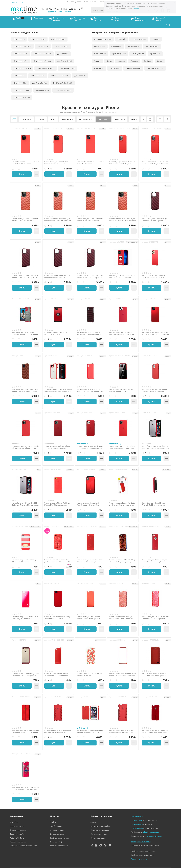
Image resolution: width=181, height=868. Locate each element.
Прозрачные (155, 48)
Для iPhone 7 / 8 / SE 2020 (63, 77)
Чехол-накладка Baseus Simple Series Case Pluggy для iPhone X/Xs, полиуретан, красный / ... (90, 384)
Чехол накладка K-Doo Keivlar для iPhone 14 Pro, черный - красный (25, 271)
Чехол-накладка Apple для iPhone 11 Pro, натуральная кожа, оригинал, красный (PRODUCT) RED (58, 441)
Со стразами (115, 62)
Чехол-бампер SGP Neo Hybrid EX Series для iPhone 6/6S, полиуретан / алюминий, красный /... (25, 498)
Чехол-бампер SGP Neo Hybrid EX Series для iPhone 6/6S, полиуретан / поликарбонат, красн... (155, 441)
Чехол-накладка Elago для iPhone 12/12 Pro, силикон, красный (154, 384)
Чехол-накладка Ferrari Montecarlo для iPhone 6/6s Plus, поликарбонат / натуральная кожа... (155, 725)
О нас (86, 2)
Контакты (93, 2)
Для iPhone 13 (63, 48)
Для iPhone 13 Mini (65, 55)
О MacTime (14, 816)
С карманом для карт (155, 62)
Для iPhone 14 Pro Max (42, 48)
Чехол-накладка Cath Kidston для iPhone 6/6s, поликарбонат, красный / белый (90, 669)
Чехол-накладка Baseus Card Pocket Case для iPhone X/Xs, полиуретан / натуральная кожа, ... (90, 498)
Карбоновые (116, 40)
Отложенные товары (99, 828)
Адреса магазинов (17, 820)
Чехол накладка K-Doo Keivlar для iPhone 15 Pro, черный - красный (90, 271)
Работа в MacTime (17, 832)
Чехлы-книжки (100, 48)
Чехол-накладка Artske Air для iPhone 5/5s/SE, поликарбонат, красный (89, 612)
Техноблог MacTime (18, 828)
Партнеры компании (18, 836)
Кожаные (156, 33)
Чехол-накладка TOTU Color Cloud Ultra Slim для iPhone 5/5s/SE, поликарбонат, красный (25, 612)
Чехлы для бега (138, 48)
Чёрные (97, 55)
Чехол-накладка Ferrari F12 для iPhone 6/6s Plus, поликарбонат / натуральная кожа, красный (122, 725)
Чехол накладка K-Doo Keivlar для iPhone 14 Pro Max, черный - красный (155, 214)
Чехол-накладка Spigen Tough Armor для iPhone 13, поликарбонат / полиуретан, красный (56, 327)
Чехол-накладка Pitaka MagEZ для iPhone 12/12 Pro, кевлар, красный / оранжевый (25, 384)
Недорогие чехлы (139, 33)
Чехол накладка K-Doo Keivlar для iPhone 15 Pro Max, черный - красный (57, 271)
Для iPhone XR (80, 70)
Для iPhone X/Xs (20, 77)
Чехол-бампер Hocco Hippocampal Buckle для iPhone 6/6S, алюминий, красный (123, 669)
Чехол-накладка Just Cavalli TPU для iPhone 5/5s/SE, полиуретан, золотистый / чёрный (123, 555)
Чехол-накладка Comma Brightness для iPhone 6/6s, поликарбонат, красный (25, 669)
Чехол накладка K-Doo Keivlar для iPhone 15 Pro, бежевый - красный (122, 214)
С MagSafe (122, 33)
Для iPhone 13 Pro (21, 55)
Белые (109, 55)
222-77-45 (71, 9)
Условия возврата (57, 828)
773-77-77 (49, 9)
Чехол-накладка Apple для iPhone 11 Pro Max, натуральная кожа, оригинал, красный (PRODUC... (90, 441)
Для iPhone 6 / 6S (42, 84)
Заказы (93, 816)
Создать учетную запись (100, 824)
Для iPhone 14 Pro (21, 48)
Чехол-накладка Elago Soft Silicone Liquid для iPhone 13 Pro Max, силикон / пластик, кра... (155, 271)
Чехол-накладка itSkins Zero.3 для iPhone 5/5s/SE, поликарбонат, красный (90, 555)
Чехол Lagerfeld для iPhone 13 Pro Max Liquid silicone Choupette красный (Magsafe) (122, 271)
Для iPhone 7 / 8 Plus (22, 84)
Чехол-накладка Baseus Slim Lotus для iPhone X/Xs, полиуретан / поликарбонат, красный (122, 498)
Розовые (134, 55)
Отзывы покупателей (18, 824)
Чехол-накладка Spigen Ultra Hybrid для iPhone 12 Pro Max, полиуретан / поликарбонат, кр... (58, 384)
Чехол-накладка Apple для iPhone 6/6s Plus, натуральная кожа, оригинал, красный (90, 725)
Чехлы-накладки (152, 40)
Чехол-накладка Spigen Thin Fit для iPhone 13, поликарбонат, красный (155, 327)
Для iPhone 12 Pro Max (46, 62)
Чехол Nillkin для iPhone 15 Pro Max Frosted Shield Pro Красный (26, 157)
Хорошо (136, 8)
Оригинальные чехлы (103, 33)
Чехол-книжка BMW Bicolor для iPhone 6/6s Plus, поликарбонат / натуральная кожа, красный (154, 669)
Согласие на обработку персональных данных (154, 864)
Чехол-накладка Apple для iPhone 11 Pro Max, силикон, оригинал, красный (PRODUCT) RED (122, 441)
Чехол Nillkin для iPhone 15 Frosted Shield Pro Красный (90, 157)
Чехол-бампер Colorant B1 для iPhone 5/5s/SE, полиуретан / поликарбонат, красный (153, 498)
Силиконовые (100, 40)
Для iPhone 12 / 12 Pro (22, 62)
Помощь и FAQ (56, 836)
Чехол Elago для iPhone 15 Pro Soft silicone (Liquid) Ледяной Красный (155, 157)
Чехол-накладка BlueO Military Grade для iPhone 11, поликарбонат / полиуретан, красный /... (26, 327)
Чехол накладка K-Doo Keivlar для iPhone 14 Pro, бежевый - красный (58, 214)
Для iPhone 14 (43, 40)
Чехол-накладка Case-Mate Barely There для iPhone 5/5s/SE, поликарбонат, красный (57, 612)
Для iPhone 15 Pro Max (22, 40)
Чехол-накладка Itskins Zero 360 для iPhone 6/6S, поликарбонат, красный (57, 669)
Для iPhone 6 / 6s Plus (63, 84)
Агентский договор (95, 864)
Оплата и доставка (74, 2)
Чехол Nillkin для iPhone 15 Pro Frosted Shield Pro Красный (56, 157)
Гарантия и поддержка (59, 840)
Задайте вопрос (56, 820)
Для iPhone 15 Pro (58, 33)
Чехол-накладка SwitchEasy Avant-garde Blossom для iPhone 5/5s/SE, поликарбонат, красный (58, 555)
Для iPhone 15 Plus (38, 33)
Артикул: (15, 122)
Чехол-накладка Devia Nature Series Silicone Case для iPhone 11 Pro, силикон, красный (26, 441)
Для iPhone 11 (19, 70)
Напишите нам (76, 864)
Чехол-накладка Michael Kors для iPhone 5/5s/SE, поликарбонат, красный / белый (25, 555)
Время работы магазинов (141, 836)
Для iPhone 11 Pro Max (59, 70)
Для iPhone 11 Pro (38, 70)
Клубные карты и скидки (60, 832)
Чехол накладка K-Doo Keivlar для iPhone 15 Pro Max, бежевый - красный (90, 214)
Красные (121, 55)
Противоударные (119, 48)
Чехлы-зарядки (133, 40)
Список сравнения (98, 832)
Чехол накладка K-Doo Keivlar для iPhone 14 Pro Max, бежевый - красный (25, 214)
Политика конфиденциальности (119, 864)
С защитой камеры (133, 62)
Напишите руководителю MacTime (23, 840)
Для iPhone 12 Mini (68, 62)
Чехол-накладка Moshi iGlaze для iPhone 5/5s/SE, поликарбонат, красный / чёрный (154, 555)
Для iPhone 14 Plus (62, 40)
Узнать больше (112, 11)
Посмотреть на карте (139, 853)
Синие (160, 55)
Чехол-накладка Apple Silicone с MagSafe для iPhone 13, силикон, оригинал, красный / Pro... (122, 327)
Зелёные (147, 55)
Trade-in (53, 816)
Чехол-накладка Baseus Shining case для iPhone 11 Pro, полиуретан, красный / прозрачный (121, 384)
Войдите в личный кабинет (101, 820)
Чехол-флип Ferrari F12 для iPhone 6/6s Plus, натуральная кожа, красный (58, 725)
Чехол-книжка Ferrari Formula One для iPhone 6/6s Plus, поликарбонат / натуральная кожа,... (26, 725)
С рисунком (99, 62)
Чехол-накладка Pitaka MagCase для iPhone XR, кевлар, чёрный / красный (89, 327)
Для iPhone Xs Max (40, 77)
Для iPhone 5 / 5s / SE (22, 91)
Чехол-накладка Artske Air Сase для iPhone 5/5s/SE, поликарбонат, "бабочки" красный (155, 612)
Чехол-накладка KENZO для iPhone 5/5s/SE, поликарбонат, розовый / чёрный (25, 782)
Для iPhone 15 (19, 33)
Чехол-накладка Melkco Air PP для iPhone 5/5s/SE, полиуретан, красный (57, 498)
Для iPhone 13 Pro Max (42, 55)
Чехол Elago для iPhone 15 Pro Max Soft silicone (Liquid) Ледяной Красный (123, 157)
